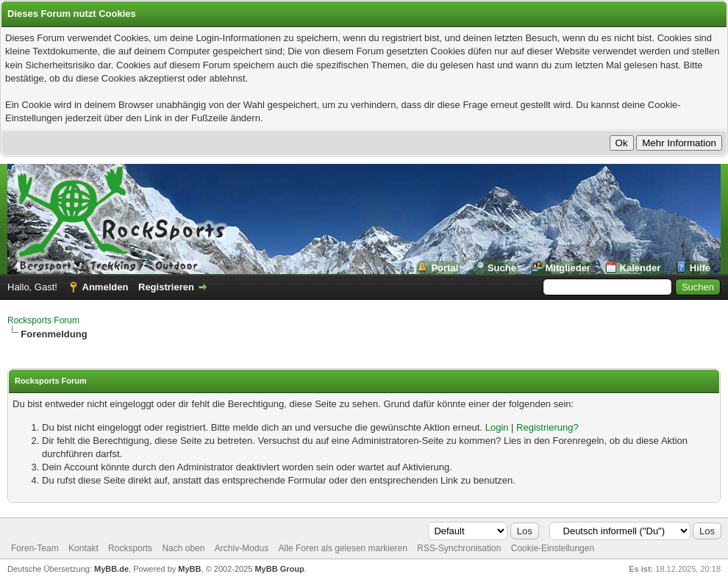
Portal (445, 268)
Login (497, 427)
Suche (502, 268)
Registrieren (166, 287)
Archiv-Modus (242, 548)
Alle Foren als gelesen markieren (343, 548)
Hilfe (700, 268)
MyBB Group (279, 569)
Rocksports (130, 548)
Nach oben (183, 548)
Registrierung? (547, 427)
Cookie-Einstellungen (553, 548)
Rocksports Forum (43, 320)
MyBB (189, 569)
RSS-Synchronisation (459, 548)
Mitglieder (568, 268)
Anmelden (106, 287)
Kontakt (83, 548)
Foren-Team (35, 548)
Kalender (640, 268)
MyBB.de (111, 569)
